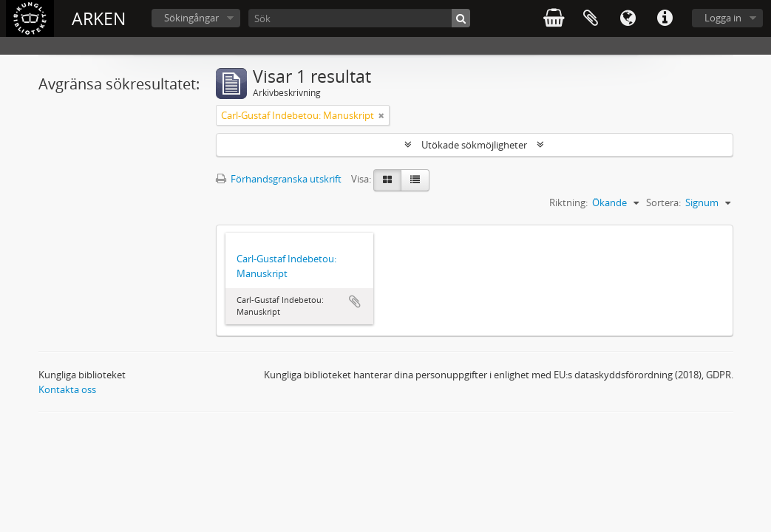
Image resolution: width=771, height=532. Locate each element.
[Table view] (415, 180)
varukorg (554, 18)
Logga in (723, 18)
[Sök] (359, 18)
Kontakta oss (67, 389)
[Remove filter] (381, 115)
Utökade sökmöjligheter (474, 145)
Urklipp (591, 18)
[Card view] (387, 180)
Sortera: (663, 202)
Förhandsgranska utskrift (279, 179)
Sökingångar (191, 18)
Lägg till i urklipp (355, 301)
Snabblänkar (665, 18)
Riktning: (568, 202)
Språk (628, 18)
